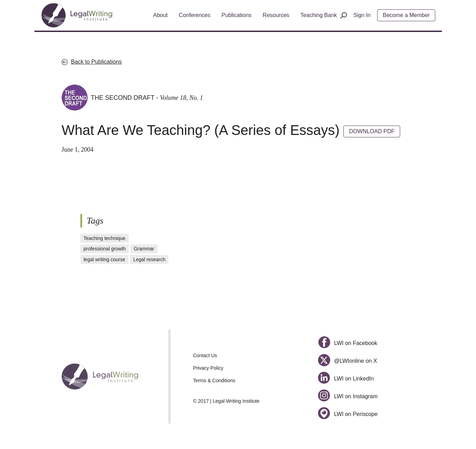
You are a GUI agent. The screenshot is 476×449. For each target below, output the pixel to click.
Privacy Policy (208, 368)
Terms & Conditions (214, 380)
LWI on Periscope (348, 414)
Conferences (195, 15)
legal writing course (104, 259)
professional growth (105, 249)
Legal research (149, 259)
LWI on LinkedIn (346, 379)
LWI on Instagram (348, 396)
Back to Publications (96, 62)
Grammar (144, 249)
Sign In (362, 15)
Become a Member (406, 15)
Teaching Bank (319, 15)
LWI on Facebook (348, 343)
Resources (276, 15)
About (160, 15)
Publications (237, 15)
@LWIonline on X (347, 361)
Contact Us (205, 355)
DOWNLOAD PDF (372, 131)
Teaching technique (105, 238)
